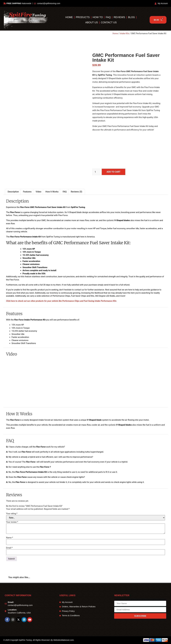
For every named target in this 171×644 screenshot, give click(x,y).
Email (9, 548)
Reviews (119, 17)
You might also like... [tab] (19, 577)
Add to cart (114, 172)
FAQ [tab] (65, 192)
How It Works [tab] (52, 192)
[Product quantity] (96, 172)
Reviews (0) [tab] (76, 192)
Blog (132, 17)
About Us (92, 22)
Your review (12, 522)
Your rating (12, 514)
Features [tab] (27, 192)
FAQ (108, 17)
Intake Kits (125, 33)
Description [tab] (13, 192)
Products (83, 17)
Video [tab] (39, 192)
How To (98, 17)
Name (10, 538)
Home (69, 17)
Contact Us (109, 22)
